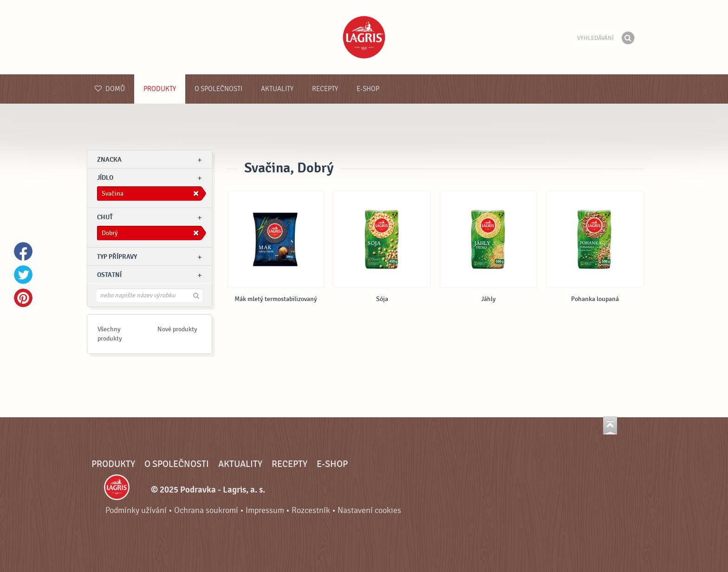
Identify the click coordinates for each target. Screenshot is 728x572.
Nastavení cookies (369, 510)
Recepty (325, 89)
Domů (110, 89)
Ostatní (109, 275)
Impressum (265, 510)
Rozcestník (311, 510)
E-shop (368, 89)
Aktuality (277, 89)
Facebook (23, 251)
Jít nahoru (610, 425)
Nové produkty (177, 329)
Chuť (105, 217)
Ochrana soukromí (206, 510)
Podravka (364, 37)
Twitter (23, 275)
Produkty (160, 89)
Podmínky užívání (136, 510)
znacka (109, 160)
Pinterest (23, 298)
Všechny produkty (110, 334)
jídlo (105, 178)
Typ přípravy (117, 257)
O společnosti (218, 89)
